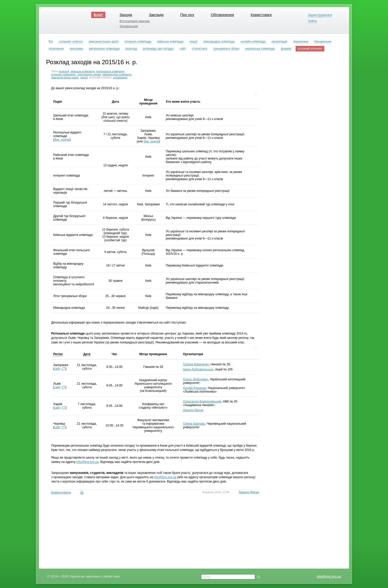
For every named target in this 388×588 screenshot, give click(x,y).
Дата (87, 354)
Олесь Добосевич (196, 379)
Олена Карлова (194, 424)
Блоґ (98, 15)
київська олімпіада (83, 71)
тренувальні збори (89, 74)
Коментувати (61, 492)
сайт (57, 369)
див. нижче (62, 140)
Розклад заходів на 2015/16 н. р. (92, 62)
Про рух (187, 15)
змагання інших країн (65, 77)
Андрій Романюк (195, 388)
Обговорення (222, 15)
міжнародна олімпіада (117, 74)
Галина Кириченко (196, 364)
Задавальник (129, 26)
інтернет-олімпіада (63, 74)
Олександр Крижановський (202, 402)
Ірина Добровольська (198, 369)
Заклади (156, 15)
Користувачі (261, 15)
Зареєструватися (320, 15)
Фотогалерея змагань (135, 21)
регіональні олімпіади (110, 71)
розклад (64, 71)
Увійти (312, 21)
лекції (84, 77)
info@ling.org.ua (329, 576)
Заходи (126, 15)
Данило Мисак (193, 410)
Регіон (58, 354)
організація (120, 77)
